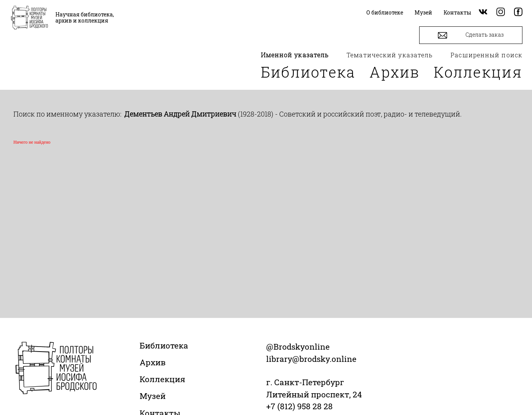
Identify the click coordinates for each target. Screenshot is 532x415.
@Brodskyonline (298, 347)
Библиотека (308, 72)
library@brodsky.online (311, 359)
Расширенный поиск (486, 55)
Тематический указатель (390, 55)
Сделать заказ (471, 35)
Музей (153, 396)
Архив (395, 72)
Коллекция (478, 72)
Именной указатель (295, 55)
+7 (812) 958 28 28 (299, 406)
